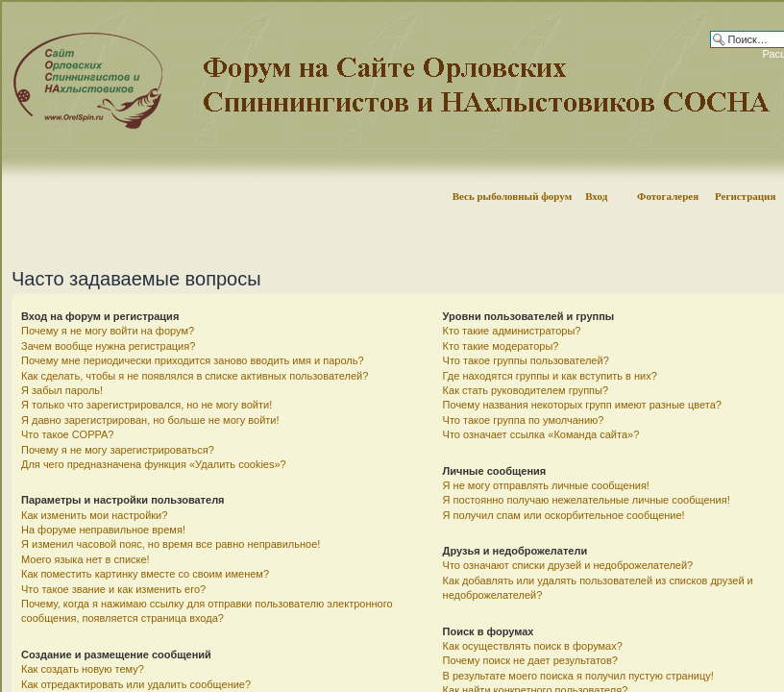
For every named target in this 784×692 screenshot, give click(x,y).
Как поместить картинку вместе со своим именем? (145, 574)
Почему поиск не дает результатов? (530, 660)
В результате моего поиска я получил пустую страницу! (578, 676)
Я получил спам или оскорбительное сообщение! (564, 515)
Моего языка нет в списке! (86, 559)
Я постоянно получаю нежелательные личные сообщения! (587, 500)
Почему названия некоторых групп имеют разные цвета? (582, 405)
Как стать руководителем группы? (526, 390)
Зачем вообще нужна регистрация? (108, 346)
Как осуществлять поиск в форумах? (533, 646)
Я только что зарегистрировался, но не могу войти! (147, 405)
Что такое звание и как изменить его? (113, 589)
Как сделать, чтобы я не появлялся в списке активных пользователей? (195, 376)
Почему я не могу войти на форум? (108, 331)
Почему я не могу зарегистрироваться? (118, 450)
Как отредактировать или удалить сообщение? (136, 684)
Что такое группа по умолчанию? (524, 420)
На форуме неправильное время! (103, 530)
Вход (596, 196)
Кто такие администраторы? (512, 331)
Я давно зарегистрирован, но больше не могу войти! (150, 420)
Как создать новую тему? (83, 669)
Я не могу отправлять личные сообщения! (546, 485)
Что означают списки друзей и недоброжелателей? (568, 565)
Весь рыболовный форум (513, 196)
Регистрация (745, 196)
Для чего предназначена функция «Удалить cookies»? (154, 464)
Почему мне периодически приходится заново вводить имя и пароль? (193, 360)
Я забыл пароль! (62, 390)
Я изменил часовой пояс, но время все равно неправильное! (171, 544)
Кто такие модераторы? (501, 346)
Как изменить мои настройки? (94, 515)
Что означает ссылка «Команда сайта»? (541, 434)
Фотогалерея (668, 196)
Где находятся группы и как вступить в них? (550, 376)
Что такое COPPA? (68, 434)
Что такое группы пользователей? (526, 360)
